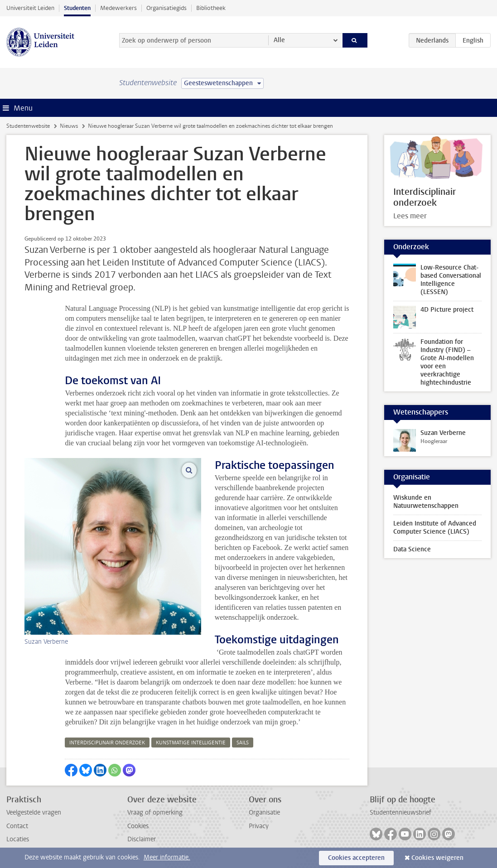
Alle (279, 40)
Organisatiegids (166, 8)
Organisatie (264, 813)
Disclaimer (142, 839)
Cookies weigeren (437, 858)
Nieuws (69, 126)
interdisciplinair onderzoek (107, 743)
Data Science (412, 549)
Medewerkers (118, 8)
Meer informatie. (167, 857)
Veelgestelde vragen (34, 813)
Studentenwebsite (28, 126)
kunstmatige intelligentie (191, 743)
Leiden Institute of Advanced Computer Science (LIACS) (435, 528)
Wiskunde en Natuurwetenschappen (426, 502)
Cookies (138, 826)
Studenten (77, 8)
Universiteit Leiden (30, 8)
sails (243, 743)
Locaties (18, 839)
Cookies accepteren (356, 858)
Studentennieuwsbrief (400, 813)
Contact (17, 826)
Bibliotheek (211, 8)
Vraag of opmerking (155, 813)
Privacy (259, 826)
